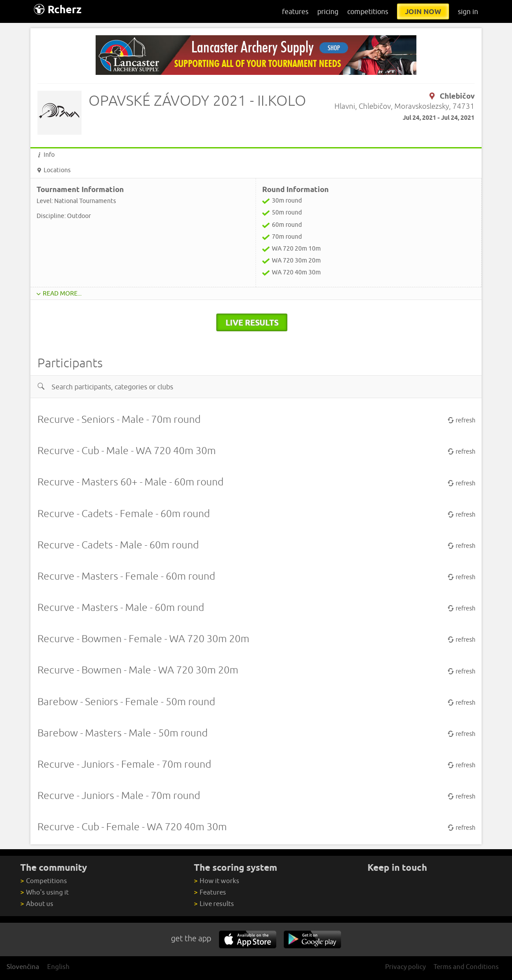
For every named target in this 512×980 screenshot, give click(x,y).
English (58, 967)
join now (423, 11)
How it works (216, 881)
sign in (468, 11)
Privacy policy (405, 967)
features (295, 11)
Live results (214, 904)
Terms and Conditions (466, 967)
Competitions (43, 881)
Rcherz (58, 9)
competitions (368, 11)
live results (252, 322)
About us (37, 904)
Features (210, 892)
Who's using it (44, 892)
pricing (328, 11)
